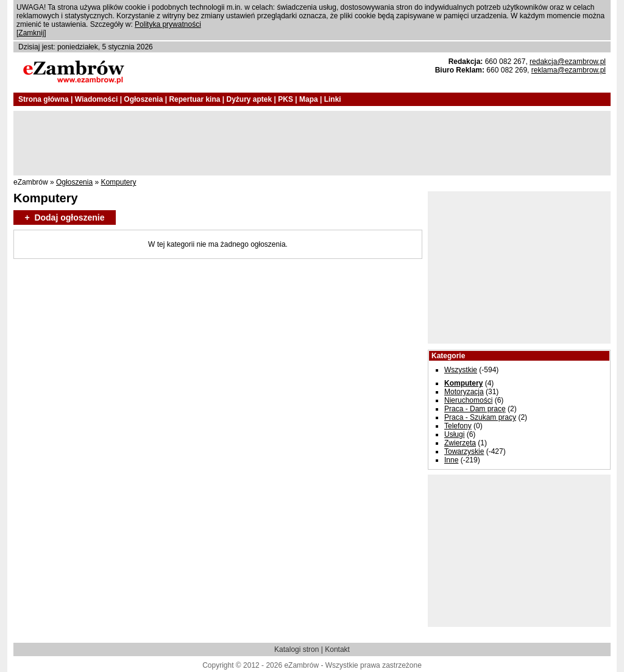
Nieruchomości (468, 400)
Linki (333, 99)
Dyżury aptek (249, 99)
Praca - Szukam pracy (480, 417)
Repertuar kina (194, 99)
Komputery (118, 182)
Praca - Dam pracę (475, 409)
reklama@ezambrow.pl (569, 70)
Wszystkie (461, 370)
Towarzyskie (464, 451)
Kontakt (337, 649)
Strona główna (44, 99)
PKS (285, 99)
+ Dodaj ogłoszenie (64, 218)
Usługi (454, 434)
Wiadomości (97, 99)
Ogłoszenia (143, 99)
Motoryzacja (464, 392)
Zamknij (31, 33)
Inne (451, 460)
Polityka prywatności (168, 24)
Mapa (309, 99)
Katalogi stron (296, 649)
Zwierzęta (460, 443)
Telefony (458, 426)
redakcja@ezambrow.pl (568, 62)
